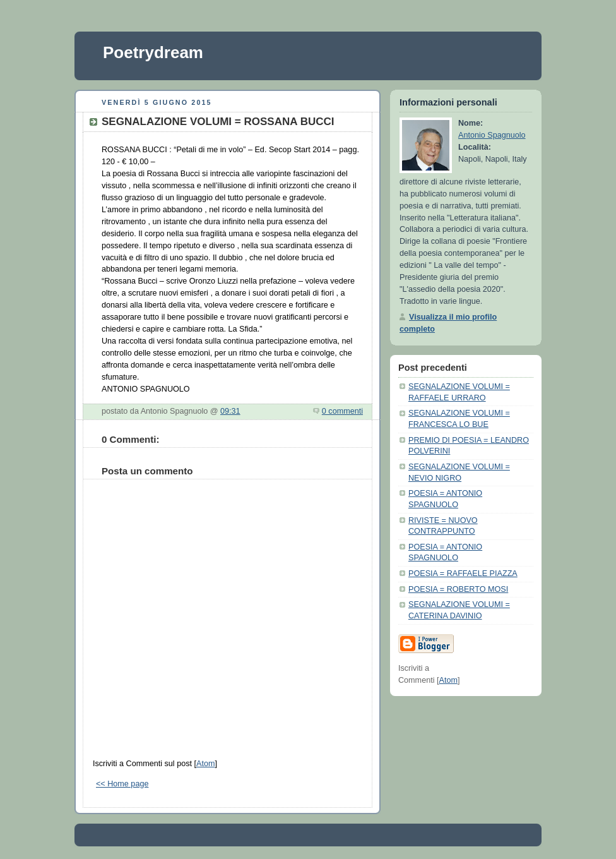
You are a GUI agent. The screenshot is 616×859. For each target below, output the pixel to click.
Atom (205, 764)
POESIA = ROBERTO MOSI (458, 589)
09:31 (230, 411)
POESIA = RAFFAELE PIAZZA (463, 574)
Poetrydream (153, 52)
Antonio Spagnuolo (492, 135)
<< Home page (122, 784)
